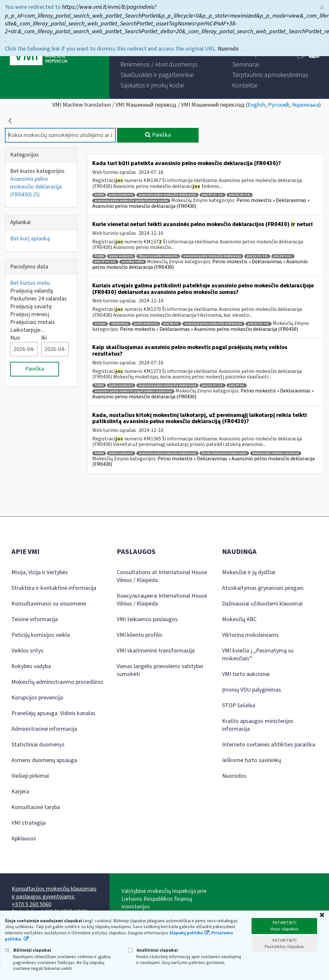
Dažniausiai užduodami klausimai (262, 604)
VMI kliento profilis (140, 635)
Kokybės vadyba (31, 666)
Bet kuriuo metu (30, 283)
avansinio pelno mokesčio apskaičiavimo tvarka (131, 201)
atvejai (100, 324)
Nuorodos (234, 776)
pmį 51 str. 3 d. (240, 195)
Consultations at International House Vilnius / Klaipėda (162, 576)
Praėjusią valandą (31, 291)
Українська (305, 105)
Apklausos (24, 839)
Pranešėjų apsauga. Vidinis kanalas (53, 713)
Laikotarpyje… (28, 330)
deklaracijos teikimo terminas (276, 453)
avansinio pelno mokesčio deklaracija (167, 195)
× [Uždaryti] (322, 7)
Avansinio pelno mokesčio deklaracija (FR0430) (36, 187)
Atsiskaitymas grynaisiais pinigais (263, 588)
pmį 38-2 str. (283, 256)
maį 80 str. (171, 324)
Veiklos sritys (27, 651)
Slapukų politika (186, 933)
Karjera (20, 792)
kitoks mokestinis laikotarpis (224, 453)
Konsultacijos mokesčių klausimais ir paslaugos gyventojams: (54, 893)
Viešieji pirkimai (30, 776)
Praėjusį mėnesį (30, 314)
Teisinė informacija (35, 619)
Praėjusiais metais (32, 322)
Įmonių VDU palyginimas (252, 690)
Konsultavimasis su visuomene (49, 604)
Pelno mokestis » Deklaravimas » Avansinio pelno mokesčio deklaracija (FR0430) (209, 329)
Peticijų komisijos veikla (41, 635)
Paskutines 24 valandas (38, 299)
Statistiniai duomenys (38, 745)
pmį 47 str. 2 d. (213, 195)
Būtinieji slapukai (28, 950)
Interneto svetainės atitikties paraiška (269, 745)
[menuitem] (159, 65)
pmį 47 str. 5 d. (105, 262)
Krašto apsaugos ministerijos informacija (258, 725)
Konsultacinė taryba (36, 807)
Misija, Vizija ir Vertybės (40, 572)
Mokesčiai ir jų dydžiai (249, 572)
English (256, 105)
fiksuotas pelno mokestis (158, 256)
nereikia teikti (133, 262)
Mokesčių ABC (239, 619)
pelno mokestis (121, 195)
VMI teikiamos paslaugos (147, 619)
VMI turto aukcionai (246, 674)
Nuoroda (229, 48)
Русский (278, 105)
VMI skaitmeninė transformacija (156, 651)
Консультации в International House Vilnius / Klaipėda (162, 600)
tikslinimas (120, 324)
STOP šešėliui (239, 705)
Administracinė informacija (44, 729)
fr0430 (99, 195)
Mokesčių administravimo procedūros (57, 682)
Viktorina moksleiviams (250, 635)
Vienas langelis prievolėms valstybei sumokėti (160, 670)
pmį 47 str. (237, 385)
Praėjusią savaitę (31, 306)
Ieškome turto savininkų (252, 760)
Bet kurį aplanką (30, 239)
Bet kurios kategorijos (37, 171)
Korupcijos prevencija (37, 698)
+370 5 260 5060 (31, 904)
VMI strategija (29, 823)
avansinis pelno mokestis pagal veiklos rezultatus (133, 391)
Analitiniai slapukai (153, 950)
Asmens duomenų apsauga (44, 760)
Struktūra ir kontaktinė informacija (54, 588)
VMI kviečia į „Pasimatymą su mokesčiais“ (258, 655)
